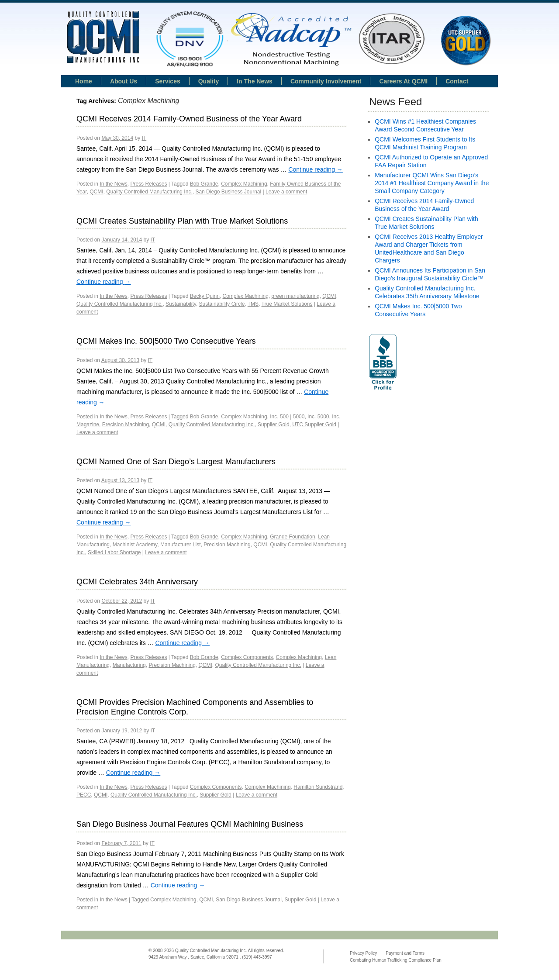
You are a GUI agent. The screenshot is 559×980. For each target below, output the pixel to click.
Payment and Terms (405, 953)
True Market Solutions (287, 304)
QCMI (96, 192)
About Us (124, 81)
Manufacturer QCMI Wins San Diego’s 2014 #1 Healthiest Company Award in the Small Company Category (432, 183)
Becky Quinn (205, 296)
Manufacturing (129, 665)
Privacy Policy (363, 953)
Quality (209, 81)
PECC (84, 795)
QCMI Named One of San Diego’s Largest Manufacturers (176, 462)
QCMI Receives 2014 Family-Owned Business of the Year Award (189, 119)
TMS (253, 304)
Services (168, 81)
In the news (255, 81)
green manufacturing (296, 296)
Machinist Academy (135, 545)
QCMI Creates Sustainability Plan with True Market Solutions (182, 221)
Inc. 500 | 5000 (287, 417)
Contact (457, 81)
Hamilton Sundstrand (318, 787)
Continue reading (316, 169)
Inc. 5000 (318, 417)
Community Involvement (326, 81)
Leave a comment (286, 192)
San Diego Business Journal (228, 192)
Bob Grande (204, 184)
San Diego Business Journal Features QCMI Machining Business (190, 824)
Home (84, 81)
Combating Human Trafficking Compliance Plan (396, 960)
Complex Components (247, 657)
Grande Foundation (292, 537)
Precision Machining (126, 424)
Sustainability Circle (222, 304)
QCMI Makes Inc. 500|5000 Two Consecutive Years (166, 341)
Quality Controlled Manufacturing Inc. (149, 192)
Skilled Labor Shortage (114, 552)
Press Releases (148, 184)
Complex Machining (244, 184)
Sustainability (181, 304)
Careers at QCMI (403, 81)
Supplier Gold (274, 424)
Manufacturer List (181, 545)
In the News (113, 184)
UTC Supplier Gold (314, 424)
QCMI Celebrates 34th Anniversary (137, 582)
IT (144, 138)
